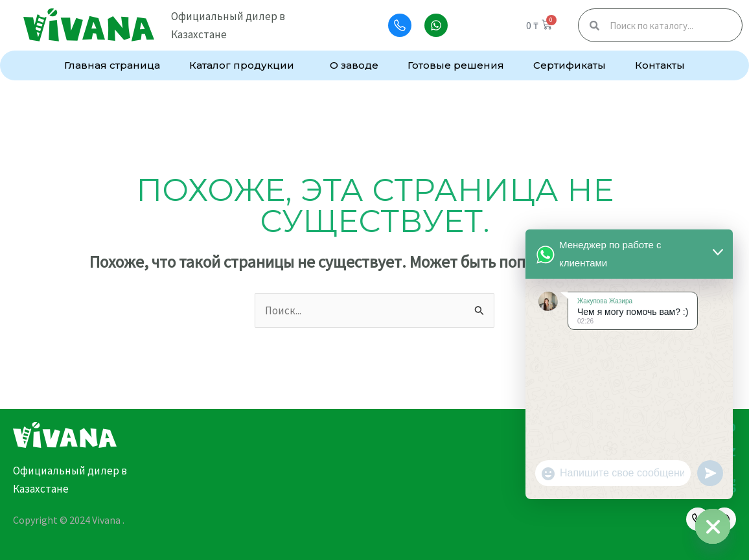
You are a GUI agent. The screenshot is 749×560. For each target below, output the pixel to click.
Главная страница (112, 65)
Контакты (660, 65)
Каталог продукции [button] (245, 65)
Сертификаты (570, 65)
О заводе (354, 65)
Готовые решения (456, 65)
